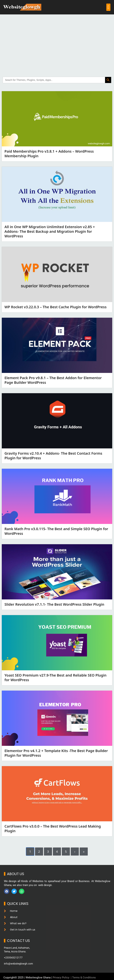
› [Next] (75, 852)
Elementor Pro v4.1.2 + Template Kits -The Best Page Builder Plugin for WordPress (56, 753)
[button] (108, 7)
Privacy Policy (61, 978)
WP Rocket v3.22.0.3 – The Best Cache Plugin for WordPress (55, 307)
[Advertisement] (57, 41)
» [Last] (84, 852)
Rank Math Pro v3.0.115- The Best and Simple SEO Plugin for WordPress (56, 531)
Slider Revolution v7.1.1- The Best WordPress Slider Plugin (54, 604)
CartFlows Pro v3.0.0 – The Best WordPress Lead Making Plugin (53, 829)
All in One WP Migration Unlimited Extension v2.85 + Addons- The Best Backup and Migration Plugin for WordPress (50, 231)
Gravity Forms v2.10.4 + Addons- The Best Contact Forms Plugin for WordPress (53, 456)
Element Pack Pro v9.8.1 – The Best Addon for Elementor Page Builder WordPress (53, 380)
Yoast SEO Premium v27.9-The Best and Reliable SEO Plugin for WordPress (55, 678)
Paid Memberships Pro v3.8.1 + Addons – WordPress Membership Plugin (49, 154)
